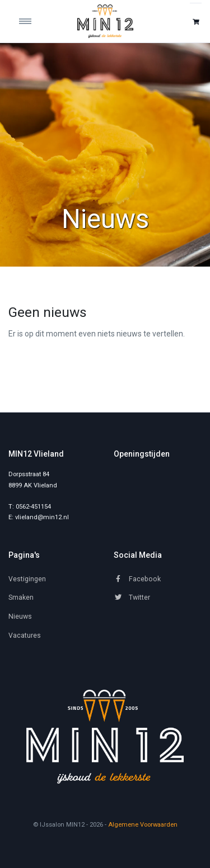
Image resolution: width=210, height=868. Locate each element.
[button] (196, 22)
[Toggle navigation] (32, 21)
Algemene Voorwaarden (143, 825)
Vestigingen (27, 579)
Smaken (21, 597)
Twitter (132, 597)
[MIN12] (105, 737)
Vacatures (25, 635)
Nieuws (20, 616)
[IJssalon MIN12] (105, 21)
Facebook (137, 579)
